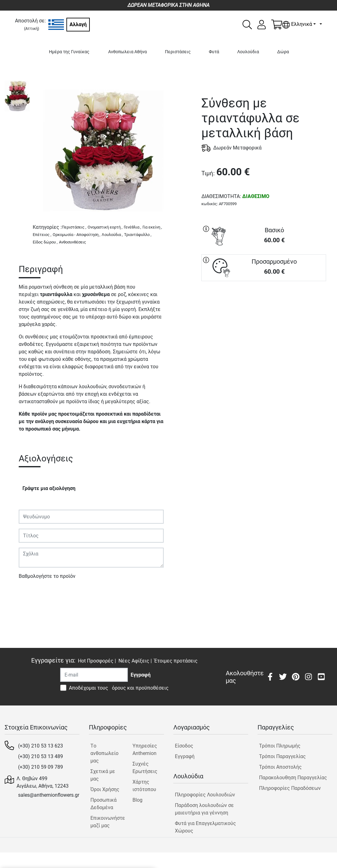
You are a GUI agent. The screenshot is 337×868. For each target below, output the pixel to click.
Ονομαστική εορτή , (105, 227)
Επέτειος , (42, 235)
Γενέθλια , (132, 227)
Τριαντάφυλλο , (138, 235)
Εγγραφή (185, 756)
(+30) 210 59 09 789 (41, 767)
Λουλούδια (248, 52)
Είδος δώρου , (45, 242)
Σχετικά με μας (103, 775)
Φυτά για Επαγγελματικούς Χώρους (205, 827)
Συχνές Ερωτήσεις (145, 768)
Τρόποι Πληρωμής (280, 746)
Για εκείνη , (152, 227)
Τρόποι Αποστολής (280, 767)
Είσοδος (184, 746)
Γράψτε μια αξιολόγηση (49, 488)
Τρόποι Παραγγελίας (282, 756)
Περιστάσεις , (74, 227)
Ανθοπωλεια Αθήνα (128, 52)
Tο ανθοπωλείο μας (104, 753)
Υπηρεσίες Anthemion (145, 750)
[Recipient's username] (94, 675)
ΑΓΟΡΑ (264, 303)
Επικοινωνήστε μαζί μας (106, 822)
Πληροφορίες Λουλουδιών (205, 795)
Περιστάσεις (178, 52)
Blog (137, 800)
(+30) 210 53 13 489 (41, 756)
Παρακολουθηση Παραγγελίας (293, 778)
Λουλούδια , (112, 235)
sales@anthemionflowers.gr (49, 795)
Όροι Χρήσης (105, 789)
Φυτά (214, 52)
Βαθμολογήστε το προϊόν (47, 576)
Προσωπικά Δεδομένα (104, 804)
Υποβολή (32, 594)
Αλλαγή (78, 24)
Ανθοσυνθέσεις (72, 242)
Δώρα (283, 52)
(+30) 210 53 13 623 (41, 746)
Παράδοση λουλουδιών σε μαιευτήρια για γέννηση (204, 809)
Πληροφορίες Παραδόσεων (290, 788)
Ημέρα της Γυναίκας (69, 52)
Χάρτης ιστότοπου (144, 786)
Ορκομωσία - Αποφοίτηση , (77, 235)
